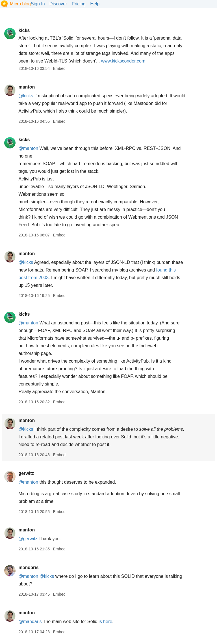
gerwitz (26, 473)
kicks (24, 30)
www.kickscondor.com (123, 61)
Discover (58, 4)
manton (27, 87)
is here (105, 622)
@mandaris (30, 622)
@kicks (26, 96)
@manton (28, 148)
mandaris (28, 567)
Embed (59, 68)
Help (95, 4)
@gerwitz (28, 539)
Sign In (38, 4)
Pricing (79, 4)
